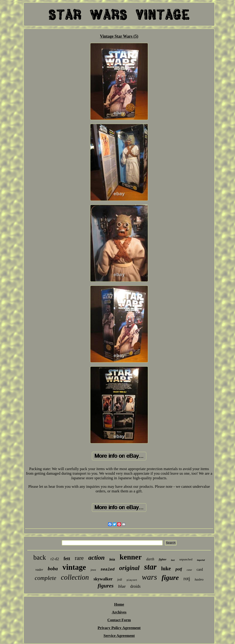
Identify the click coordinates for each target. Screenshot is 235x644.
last (173, 560)
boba (53, 569)
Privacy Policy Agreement (119, 628)
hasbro (199, 580)
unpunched (186, 559)
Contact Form (119, 620)
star (150, 567)
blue (122, 586)
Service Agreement (119, 636)
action (97, 557)
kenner (131, 557)
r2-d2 (55, 559)
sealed (108, 569)
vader (39, 570)
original (129, 568)
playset (132, 580)
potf (179, 569)
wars (149, 577)
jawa (93, 570)
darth (150, 559)
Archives (119, 612)
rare (79, 558)
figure (170, 577)
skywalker (103, 579)
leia (112, 559)
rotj (187, 579)
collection (75, 577)
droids (136, 586)
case (189, 570)
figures (105, 586)
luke (166, 569)
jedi (120, 580)
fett (67, 559)
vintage (74, 567)
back (40, 557)
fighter (163, 559)
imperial (201, 560)
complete (45, 578)
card (200, 569)
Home (119, 604)
